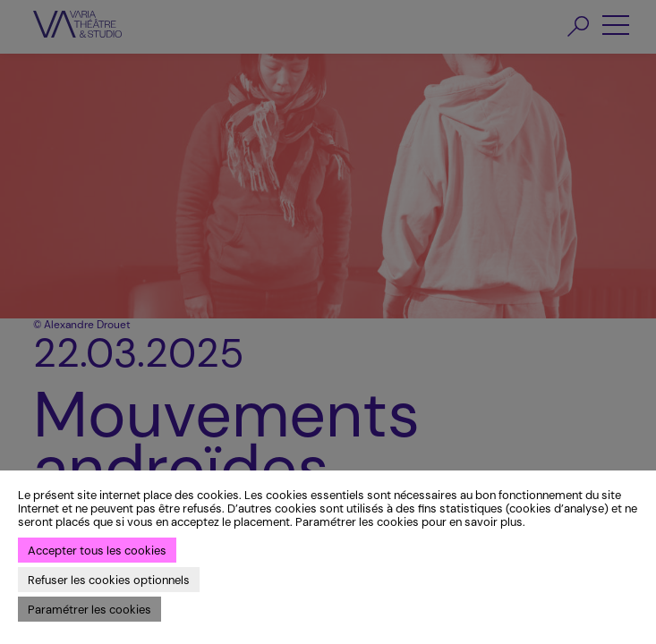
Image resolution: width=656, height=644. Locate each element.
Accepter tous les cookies (97, 551)
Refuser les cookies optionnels (109, 580)
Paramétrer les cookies (89, 610)
